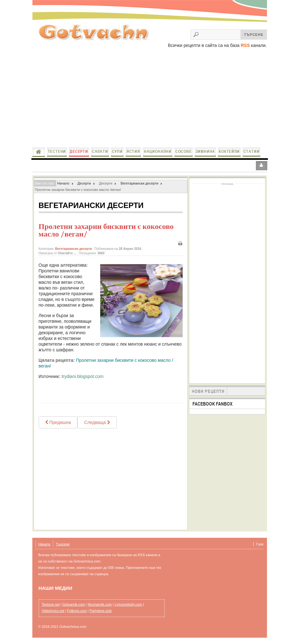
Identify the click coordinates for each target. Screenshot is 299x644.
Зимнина (205, 151)
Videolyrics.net (53, 611)
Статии (252, 151)
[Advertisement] (149, 98)
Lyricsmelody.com (128, 604)
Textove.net (51, 604)
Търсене (63, 544)
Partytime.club (101, 611)
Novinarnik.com (100, 604)
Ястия (133, 151)
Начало (39, 152)
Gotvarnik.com (74, 604)
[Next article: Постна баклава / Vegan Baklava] (97, 422)
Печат (180, 244)
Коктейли (229, 151)
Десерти (79, 151)
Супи (117, 151)
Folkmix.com (77, 611)
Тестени (57, 151)
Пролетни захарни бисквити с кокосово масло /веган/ (106, 230)
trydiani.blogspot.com (82, 376)
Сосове (184, 151)
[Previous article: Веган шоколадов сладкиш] (58, 422)
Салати (100, 151)
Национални (158, 151)
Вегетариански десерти (139, 183)
